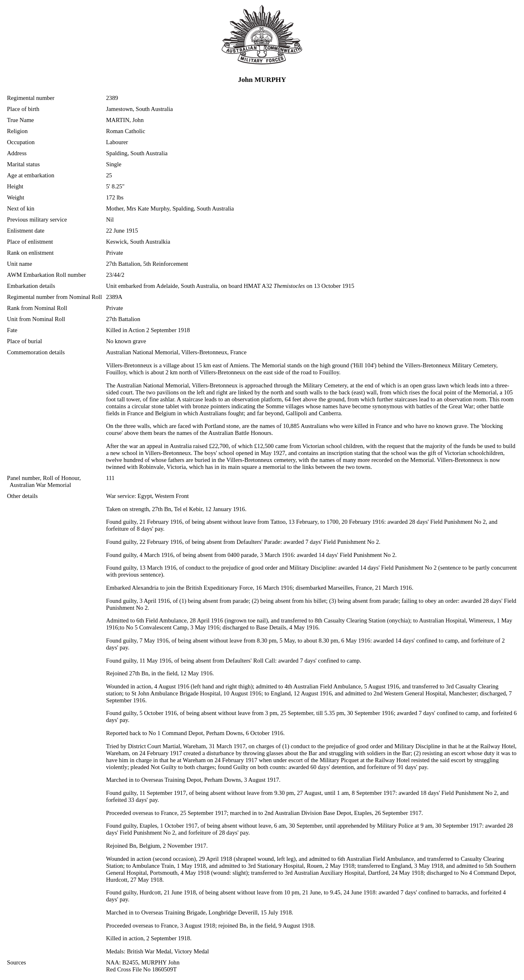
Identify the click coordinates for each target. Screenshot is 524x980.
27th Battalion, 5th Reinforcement (147, 264)
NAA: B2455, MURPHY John (143, 962)
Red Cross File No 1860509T (141, 969)
